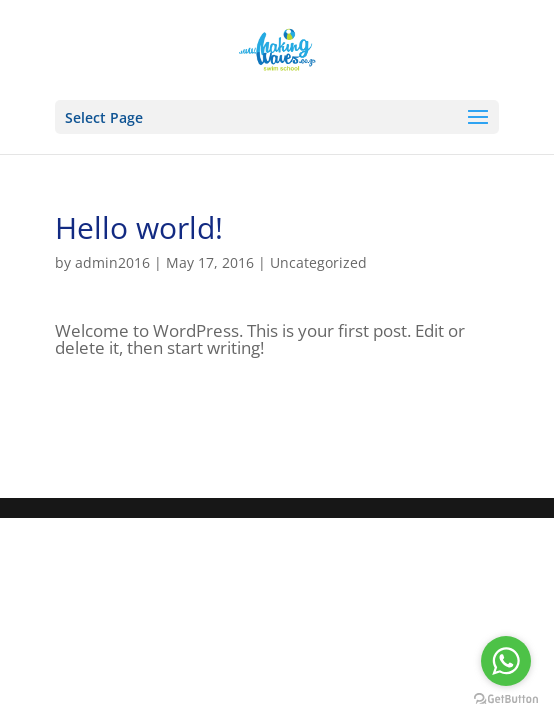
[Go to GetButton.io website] (506, 699)
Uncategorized (318, 262)
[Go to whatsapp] (506, 661)
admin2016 (112, 262)
